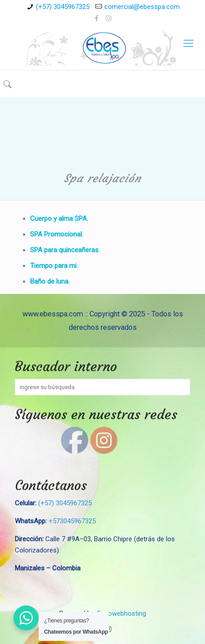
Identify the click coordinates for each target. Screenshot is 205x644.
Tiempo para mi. (54, 266)
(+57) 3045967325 (63, 7)
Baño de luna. (50, 281)
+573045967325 (72, 521)
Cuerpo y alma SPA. (59, 219)
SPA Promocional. (57, 234)
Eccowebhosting (122, 613)
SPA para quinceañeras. (65, 250)
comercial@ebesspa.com (142, 7)
